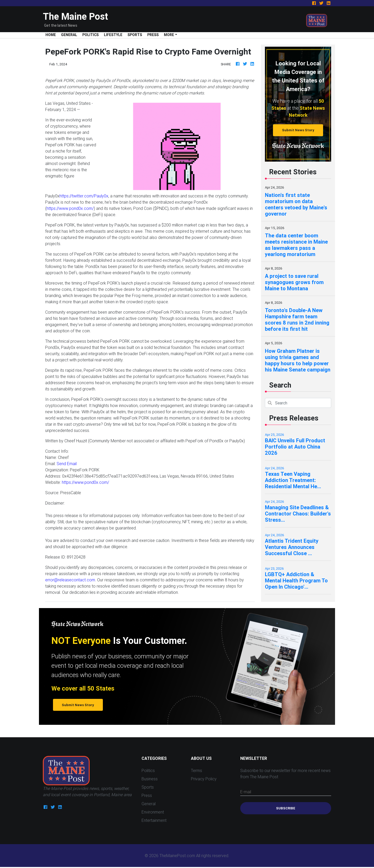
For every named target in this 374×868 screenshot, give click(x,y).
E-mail (246, 792)
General (69, 35)
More (169, 35)
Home (52, 35)
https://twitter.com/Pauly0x (84, 196)
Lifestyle (113, 35)
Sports (135, 35)
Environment (153, 812)
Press (153, 35)
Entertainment (154, 820)
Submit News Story (298, 130)
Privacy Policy (204, 779)
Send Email (67, 464)
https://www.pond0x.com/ (70, 208)
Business (150, 779)
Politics (91, 35)
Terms (196, 770)
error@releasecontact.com (70, 580)
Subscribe (286, 808)
